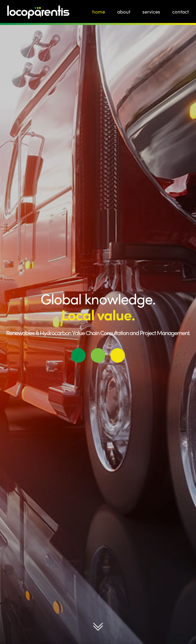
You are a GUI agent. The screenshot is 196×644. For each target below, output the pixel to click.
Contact (180, 11)
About (124, 11)
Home (99, 11)
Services (151, 11)
